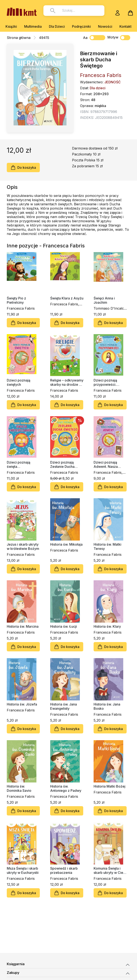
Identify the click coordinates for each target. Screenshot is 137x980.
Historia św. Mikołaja (66, 544)
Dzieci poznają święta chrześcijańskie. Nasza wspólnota (20, 464)
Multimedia (33, 26)
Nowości (105, 26)
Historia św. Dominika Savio (19, 788)
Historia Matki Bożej (109, 786)
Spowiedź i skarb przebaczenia (64, 870)
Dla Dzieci (57, 26)
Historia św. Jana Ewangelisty (64, 706)
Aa (85, 38)
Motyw (119, 38)
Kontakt (125, 26)
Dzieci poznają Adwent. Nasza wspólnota (106, 464)
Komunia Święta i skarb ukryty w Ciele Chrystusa (110, 870)
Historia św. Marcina (23, 626)
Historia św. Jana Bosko (107, 706)
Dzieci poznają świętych (19, 382)
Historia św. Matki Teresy (107, 546)
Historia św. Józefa (22, 704)
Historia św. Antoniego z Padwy (66, 788)
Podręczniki (81, 26)
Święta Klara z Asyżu (67, 298)
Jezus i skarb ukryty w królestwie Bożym (23, 546)
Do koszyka (23, 167)
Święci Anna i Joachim (104, 300)
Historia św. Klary (107, 626)
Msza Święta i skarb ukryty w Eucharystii (23, 870)
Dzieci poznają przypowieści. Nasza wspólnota (107, 382)
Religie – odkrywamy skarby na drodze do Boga (67, 382)
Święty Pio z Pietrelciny (16, 300)
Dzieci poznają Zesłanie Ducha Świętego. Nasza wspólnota (64, 464)
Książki (11, 26)
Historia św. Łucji (64, 626)
